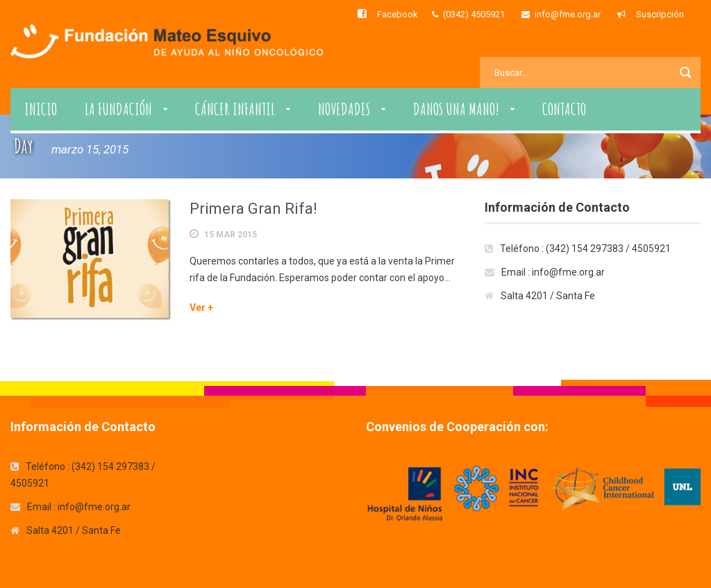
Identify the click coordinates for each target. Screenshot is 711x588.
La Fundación (118, 109)
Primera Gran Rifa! (253, 209)
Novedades (344, 109)
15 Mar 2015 (231, 235)
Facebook (398, 14)
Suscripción (660, 14)
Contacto (564, 109)
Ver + (201, 308)
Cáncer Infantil (235, 109)
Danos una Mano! (456, 109)
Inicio (41, 109)
